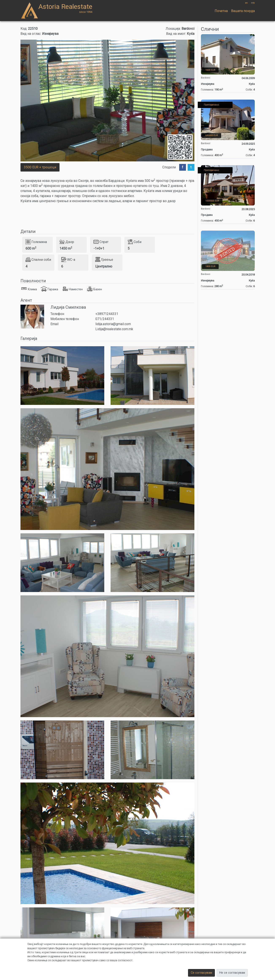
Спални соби (38, 260)
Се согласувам (201, 973)
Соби (135, 242)
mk (253, 3)
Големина (36, 242)
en (246, 3)
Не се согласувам (232, 973)
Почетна (221, 11)
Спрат (101, 242)
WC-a (68, 260)
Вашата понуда (243, 11)
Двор (67, 242)
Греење (104, 260)
